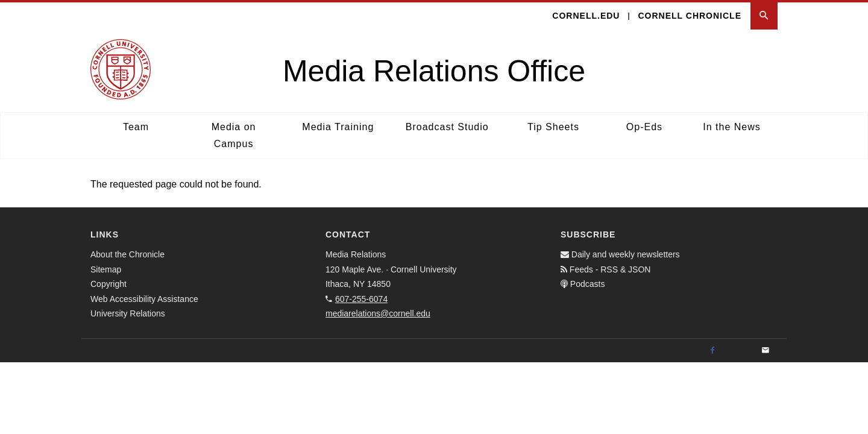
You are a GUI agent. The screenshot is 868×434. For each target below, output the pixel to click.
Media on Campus (234, 135)
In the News (731, 127)
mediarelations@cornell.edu (378, 313)
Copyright (108, 284)
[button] (764, 16)
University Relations (128, 313)
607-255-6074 (361, 299)
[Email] (766, 351)
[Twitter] (739, 351)
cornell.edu (586, 16)
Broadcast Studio (447, 127)
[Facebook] (712, 351)
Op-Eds (644, 127)
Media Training (338, 127)
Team (136, 127)
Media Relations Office (434, 71)
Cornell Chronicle (690, 16)
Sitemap (106, 269)
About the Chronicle (127, 254)
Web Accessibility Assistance (144, 299)
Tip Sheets (553, 127)
